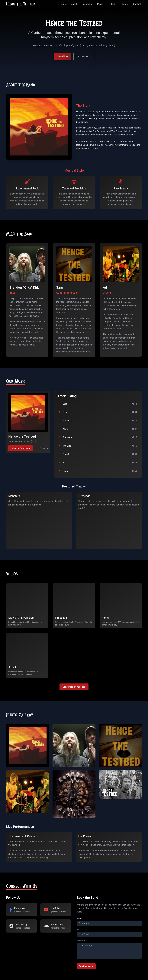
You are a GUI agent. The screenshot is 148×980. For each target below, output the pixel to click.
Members (87, 4)
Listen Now (62, 56)
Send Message (86, 966)
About (74, 4)
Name (79, 918)
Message (81, 941)
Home (63, 4)
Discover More (84, 57)
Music (100, 4)
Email (79, 929)
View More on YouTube (74, 687)
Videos (112, 4)
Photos (124, 4)
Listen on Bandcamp (21, 448)
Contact (137, 4)
